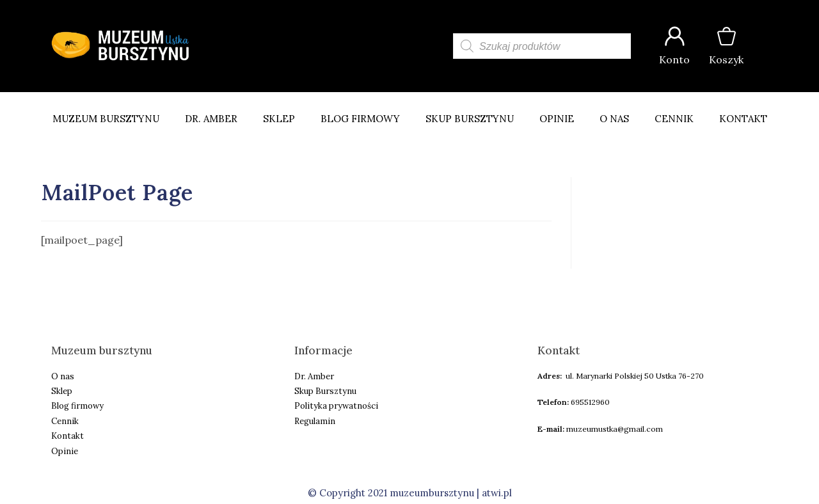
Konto (674, 59)
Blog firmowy (360, 119)
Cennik (674, 119)
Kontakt (743, 119)
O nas (614, 119)
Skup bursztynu (470, 119)
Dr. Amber (211, 119)
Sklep (279, 119)
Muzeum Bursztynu (106, 119)
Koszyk (726, 59)
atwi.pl (497, 493)
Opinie (557, 119)
